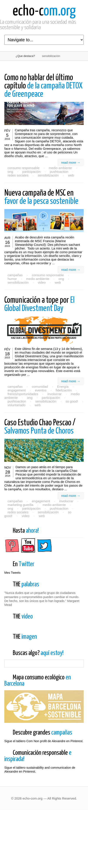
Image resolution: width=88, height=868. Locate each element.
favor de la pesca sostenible (41, 197)
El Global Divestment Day (39, 305)
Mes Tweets (12, 573)
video (42, 282)
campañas (15, 275)
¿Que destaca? (25, 56)
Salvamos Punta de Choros (40, 427)
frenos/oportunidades (23, 394)
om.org (44, 11)
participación (32, 172)
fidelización (64, 390)
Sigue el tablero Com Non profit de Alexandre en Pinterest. (44, 779)
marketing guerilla (20, 505)
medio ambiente (60, 168)
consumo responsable (24, 168)
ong (10, 172)
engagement (17, 390)
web (71, 175)
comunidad (40, 387)
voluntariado (17, 405)
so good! (72, 401)
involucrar (54, 394)
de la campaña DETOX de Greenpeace (43, 86)
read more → (71, 162)
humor (12, 279)
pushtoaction (59, 172)
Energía (63, 387)
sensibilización (48, 175)
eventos (41, 390)
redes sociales (18, 175)
